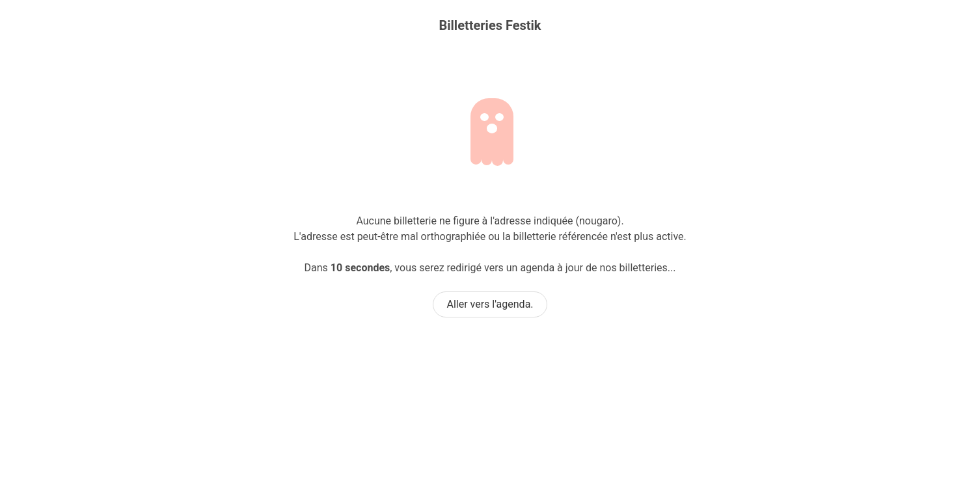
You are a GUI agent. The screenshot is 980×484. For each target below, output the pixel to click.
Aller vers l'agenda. (490, 304)
